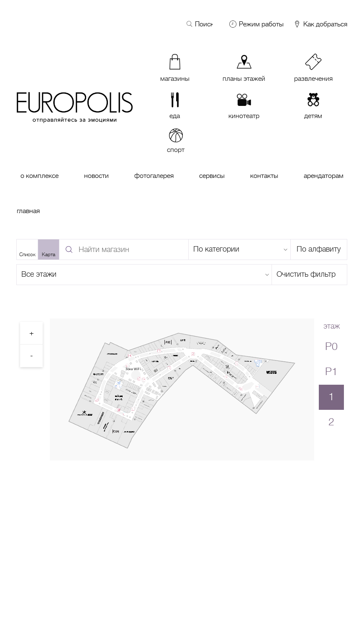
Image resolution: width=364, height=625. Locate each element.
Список (27, 255)
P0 (331, 346)
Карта (49, 255)
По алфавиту (319, 249)
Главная (28, 211)
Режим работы (261, 24)
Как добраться (320, 24)
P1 (331, 372)
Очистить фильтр (306, 274)
